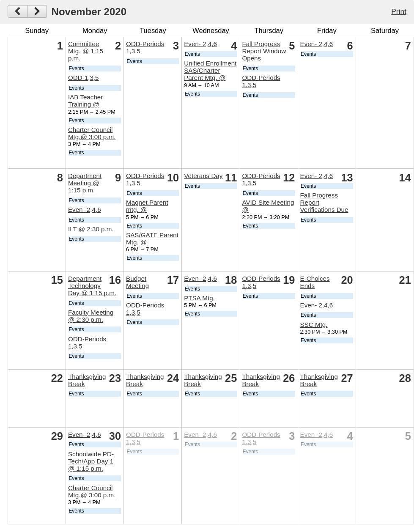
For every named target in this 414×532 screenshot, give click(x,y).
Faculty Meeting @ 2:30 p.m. (91, 316)
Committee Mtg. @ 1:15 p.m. (86, 51)
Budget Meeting (137, 282)
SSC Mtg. (314, 325)
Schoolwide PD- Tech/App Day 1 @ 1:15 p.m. (91, 461)
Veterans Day (203, 176)
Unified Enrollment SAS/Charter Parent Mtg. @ (210, 70)
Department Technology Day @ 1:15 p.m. (92, 286)
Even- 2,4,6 (200, 44)
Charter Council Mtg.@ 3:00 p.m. (92, 133)
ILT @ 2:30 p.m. (91, 229)
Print (399, 11)
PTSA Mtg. (199, 298)
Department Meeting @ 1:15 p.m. (85, 183)
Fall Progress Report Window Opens (264, 51)
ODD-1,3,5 (84, 78)
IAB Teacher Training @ (85, 101)
